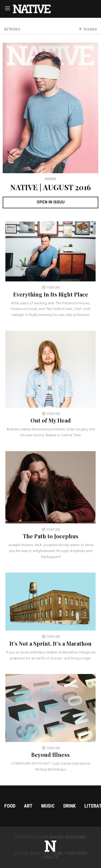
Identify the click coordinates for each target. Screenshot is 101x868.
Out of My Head (51, 420)
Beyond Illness (50, 755)
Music (48, 806)
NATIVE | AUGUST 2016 (50, 187)
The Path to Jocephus (51, 536)
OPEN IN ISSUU (51, 202)
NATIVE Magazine (68, 837)
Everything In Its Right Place (51, 294)
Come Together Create (65, 855)
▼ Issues (88, 29)
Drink (69, 806)
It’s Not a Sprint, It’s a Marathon (50, 643)
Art (28, 806)
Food (10, 806)
